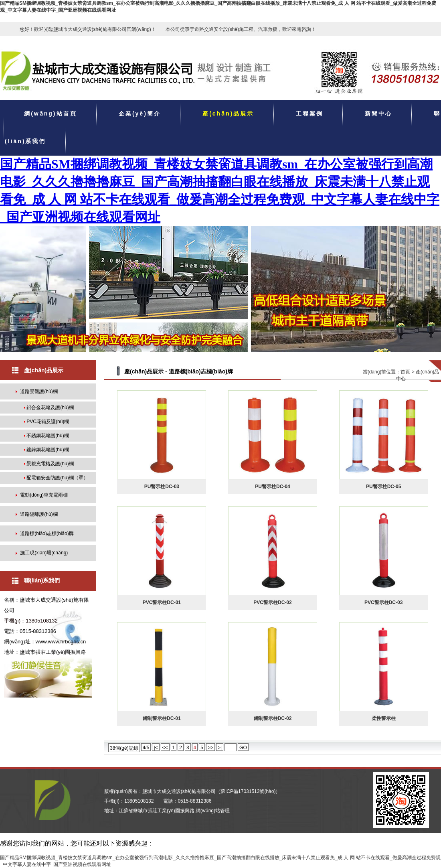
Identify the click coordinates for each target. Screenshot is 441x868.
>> (210, 748)
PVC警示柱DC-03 (383, 602)
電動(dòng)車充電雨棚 (44, 495)
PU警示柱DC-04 (272, 487)
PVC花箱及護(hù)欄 (48, 422)
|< (156, 748)
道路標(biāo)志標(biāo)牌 (47, 533)
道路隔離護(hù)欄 (39, 514)
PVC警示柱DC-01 (162, 602)
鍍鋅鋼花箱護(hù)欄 (48, 450)
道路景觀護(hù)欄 (39, 391)
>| (220, 748)
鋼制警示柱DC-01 (162, 718)
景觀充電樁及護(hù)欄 (50, 464)
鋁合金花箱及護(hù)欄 (50, 408)
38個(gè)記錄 (124, 748)
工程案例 (310, 114)
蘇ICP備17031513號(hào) (248, 791)
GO (243, 748)
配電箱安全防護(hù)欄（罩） (57, 478)
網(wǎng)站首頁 (50, 114)
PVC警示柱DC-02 (272, 602)
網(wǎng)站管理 (213, 811)
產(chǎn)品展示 (228, 114)
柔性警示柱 (384, 718)
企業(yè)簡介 (140, 114)
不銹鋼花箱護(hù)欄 (48, 436)
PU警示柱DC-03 (162, 487)
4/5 (146, 748)
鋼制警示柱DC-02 (273, 718)
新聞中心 (378, 114)
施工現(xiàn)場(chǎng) (44, 553)
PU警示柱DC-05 (383, 487)
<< (165, 748)
